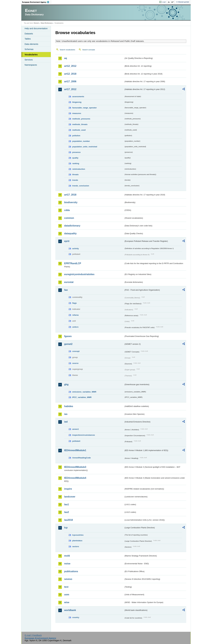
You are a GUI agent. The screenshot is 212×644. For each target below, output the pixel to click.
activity (76, 249)
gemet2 (68, 344)
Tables (28, 39)
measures (77, 113)
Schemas (29, 49)
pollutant (76, 441)
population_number (81, 141)
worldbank (70, 610)
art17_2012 (70, 89)
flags (74, 303)
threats (75, 174)
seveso (68, 579)
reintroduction (79, 169)
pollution (76, 136)
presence (76, 152)
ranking (76, 163)
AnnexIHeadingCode (81, 458)
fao (66, 290)
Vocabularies (31, 55)
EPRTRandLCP (73, 263)
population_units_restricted (85, 147)
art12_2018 (70, 74)
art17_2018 (70, 195)
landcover (70, 497)
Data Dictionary (46, 23)
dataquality (70, 233)
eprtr (67, 241)
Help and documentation (36, 28)
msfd (67, 556)
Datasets (29, 34)
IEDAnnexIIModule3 (75, 467)
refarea (75, 315)
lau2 (67, 512)
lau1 (67, 504)
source (75, 363)
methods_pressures (81, 119)
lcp (66, 528)
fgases (68, 336)
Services (29, 60)
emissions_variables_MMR (84, 392)
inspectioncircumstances (84, 435)
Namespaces (31, 65)
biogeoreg (77, 102)
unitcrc (75, 327)
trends (75, 180)
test (66, 587)
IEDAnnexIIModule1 (75, 450)
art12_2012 (70, 66)
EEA (37, 2)
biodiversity (71, 202)
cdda (67, 210)
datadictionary (72, 226)
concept (76, 351)
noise (67, 564)
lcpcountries (78, 535)
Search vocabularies (67, 50)
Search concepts (89, 50)
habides (69, 406)
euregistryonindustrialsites (79, 274)
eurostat (69, 282)
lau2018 (69, 520)
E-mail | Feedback (33, 635)
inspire (68, 489)
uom (67, 595)
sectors (76, 546)
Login (164, 2)
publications (71, 571)
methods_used (79, 130)
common (69, 218)
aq (66, 58)
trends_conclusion (81, 186)
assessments (78, 96)
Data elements (31, 44)
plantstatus (77, 541)
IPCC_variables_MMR (82, 397)
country (76, 617)
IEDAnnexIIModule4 (75, 478)
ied (66, 422)
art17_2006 (70, 81)
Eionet (36, 23)
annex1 (76, 429)
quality (75, 158)
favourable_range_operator (85, 108)
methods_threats (80, 124)
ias (66, 414)
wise (67, 602)
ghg (66, 384)
